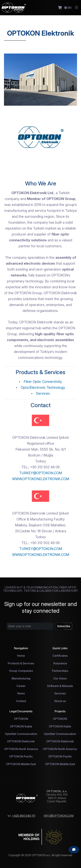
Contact (21, 701)
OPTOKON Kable (21, 726)
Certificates (60, 656)
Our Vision (60, 678)
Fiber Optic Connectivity (43, 382)
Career (21, 686)
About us (60, 701)
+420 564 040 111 (24, 816)
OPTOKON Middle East (21, 764)
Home (21, 656)
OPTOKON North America (21, 749)
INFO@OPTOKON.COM (59, 816)
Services (43, 393)
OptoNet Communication (21, 734)
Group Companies (21, 671)
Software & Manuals (60, 686)
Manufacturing (21, 678)
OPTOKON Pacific (21, 756)
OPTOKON (21, 719)
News (21, 693)
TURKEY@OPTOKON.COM (41, 473)
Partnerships (60, 671)
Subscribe (64, 626)
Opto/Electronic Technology (43, 388)
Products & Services (21, 663)
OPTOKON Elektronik (21, 741)
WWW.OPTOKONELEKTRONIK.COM (41, 479)
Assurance (60, 663)
